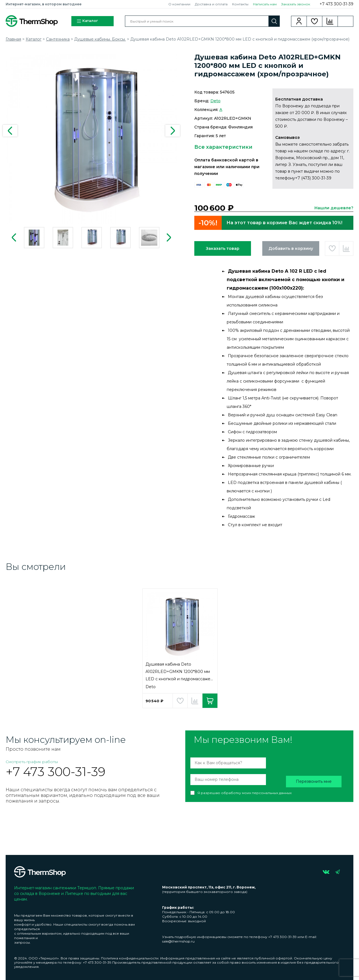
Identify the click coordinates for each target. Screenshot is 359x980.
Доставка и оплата (211, 4)
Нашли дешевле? (334, 208)
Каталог (87, 21)
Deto (215, 101)
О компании (179, 4)
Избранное (315, 21)
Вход (299, 21)
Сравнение (330, 21)
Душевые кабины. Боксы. (100, 39)
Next (173, 131)
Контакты (240, 4)
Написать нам (265, 4)
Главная (13, 39)
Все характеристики (223, 147)
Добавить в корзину (291, 248)
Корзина (346, 21)
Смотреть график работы (32, 762)
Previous (10, 131)
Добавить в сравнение (346, 248)
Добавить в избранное (332, 248)
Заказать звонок (296, 4)
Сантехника (58, 39)
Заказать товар (223, 248)
